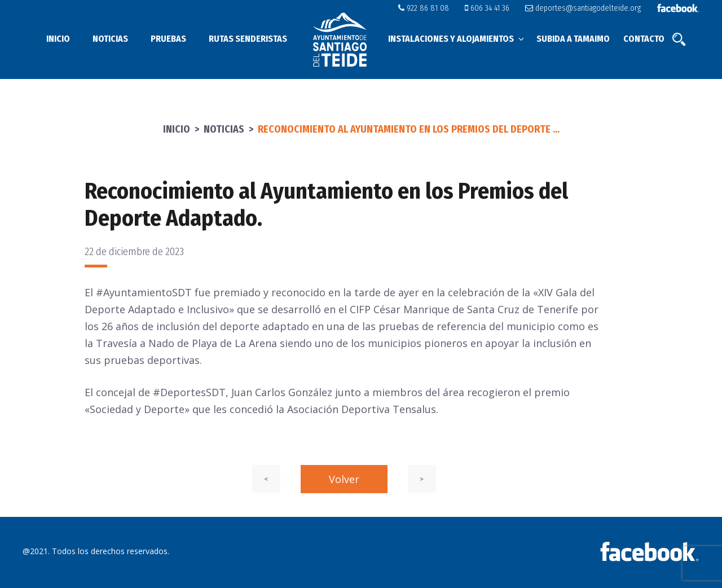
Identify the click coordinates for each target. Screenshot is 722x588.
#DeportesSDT (189, 392)
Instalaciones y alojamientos (457, 39)
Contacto (644, 39)
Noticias (110, 39)
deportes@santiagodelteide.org (585, 8)
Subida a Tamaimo (573, 39)
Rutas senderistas (248, 39)
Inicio (58, 39)
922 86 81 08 (432, 8)
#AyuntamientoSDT (144, 292)
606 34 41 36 (493, 8)
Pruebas (168, 39)
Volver (344, 479)
